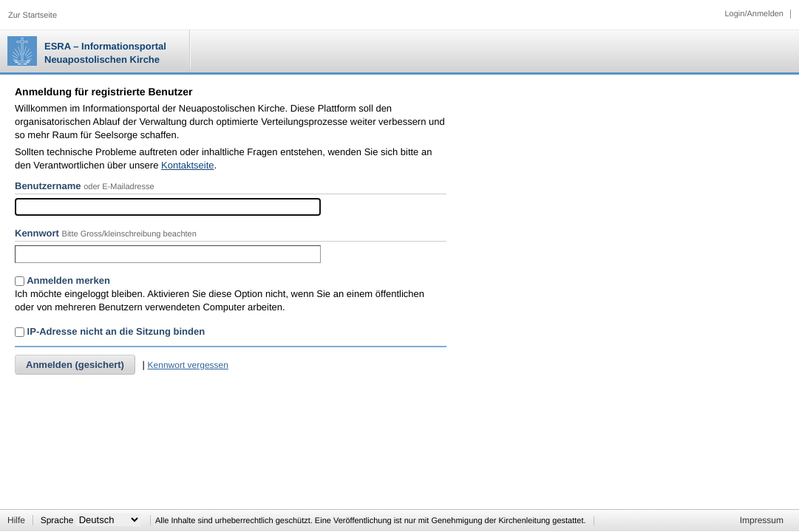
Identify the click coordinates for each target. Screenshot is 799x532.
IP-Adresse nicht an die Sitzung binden (110, 331)
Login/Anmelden (754, 14)
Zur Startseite (33, 16)
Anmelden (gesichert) (75, 365)
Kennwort (37, 233)
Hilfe (16, 520)
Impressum (762, 520)
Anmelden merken (62, 280)
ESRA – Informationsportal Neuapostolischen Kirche (105, 53)
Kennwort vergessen (188, 365)
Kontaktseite (188, 165)
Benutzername (48, 186)
